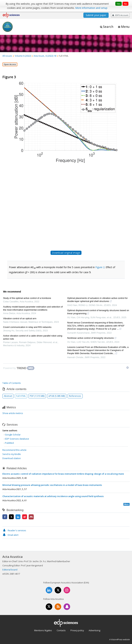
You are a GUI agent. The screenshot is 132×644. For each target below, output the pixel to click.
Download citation (12, 458)
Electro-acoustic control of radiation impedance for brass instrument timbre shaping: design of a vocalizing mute (63, 474)
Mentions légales (43, 630)
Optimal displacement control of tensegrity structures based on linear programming (98, 312)
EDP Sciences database (17, 439)
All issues (7, 56)
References (75, 396)
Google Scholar (13, 435)
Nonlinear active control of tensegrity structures (92, 338)
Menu (125, 27)
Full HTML (21, 396)
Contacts (61, 630)
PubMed (9, 443)
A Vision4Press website (119, 639)
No (125, 4)
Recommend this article (14, 450)
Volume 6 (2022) (23, 56)
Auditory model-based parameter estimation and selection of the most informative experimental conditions (33, 308)
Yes (119, 4)
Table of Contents (12, 383)
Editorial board (10, 570)
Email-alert (10, 535)
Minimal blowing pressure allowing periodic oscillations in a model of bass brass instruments (52, 485)
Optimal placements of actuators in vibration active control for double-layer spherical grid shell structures (97, 300)
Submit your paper (96, 15)
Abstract (8, 396)
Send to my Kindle (12, 454)
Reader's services (14, 530)
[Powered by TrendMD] (19, 368)
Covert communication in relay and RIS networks (27, 327)
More (126, 504)
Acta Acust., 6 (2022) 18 (45, 56)
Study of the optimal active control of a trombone (27, 298)
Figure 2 (100, 267)
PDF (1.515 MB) (37, 396)
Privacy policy (77, 630)
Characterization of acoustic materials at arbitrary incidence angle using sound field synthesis (53, 496)
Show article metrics (13, 413)
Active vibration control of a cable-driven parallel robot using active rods (33, 337)
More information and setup (91, 8)
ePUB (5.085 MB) (57, 396)
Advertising (94, 630)
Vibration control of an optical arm (20, 318)
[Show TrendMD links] (128, 368)
